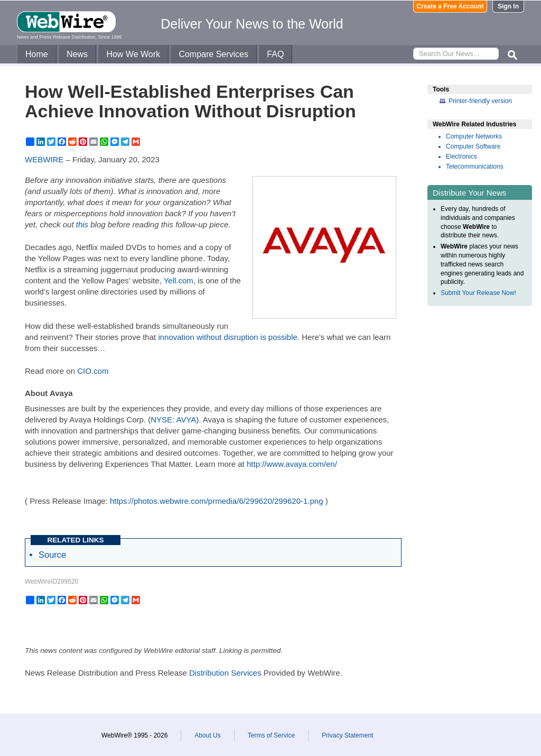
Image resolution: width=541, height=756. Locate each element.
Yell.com (179, 280)
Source (52, 555)
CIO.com (93, 371)
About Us (207, 735)
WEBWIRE (44, 159)
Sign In (508, 6)
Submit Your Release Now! (478, 293)
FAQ (275, 54)
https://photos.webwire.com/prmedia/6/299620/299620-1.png (217, 501)
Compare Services (213, 54)
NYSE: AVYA (173, 420)
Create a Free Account (450, 6)
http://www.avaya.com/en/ (292, 464)
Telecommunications (475, 167)
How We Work (133, 54)
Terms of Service (271, 735)
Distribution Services (225, 673)
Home (37, 54)
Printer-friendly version (480, 101)
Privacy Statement (347, 735)
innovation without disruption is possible (228, 337)
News (77, 54)
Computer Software (473, 146)
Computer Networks (474, 136)
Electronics (461, 156)
